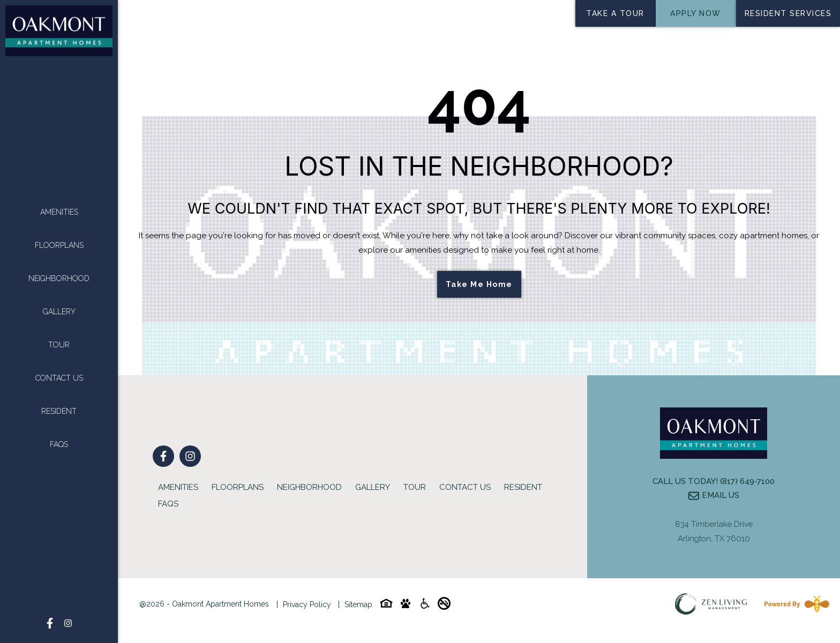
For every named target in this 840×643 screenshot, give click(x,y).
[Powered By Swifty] (794, 604)
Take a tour (615, 13)
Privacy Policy (307, 604)
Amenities (59, 212)
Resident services (788, 13)
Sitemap (358, 604)
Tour (59, 345)
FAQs (59, 444)
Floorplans (59, 245)
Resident (59, 411)
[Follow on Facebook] (50, 623)
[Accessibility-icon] (425, 606)
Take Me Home (479, 284)
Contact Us (59, 378)
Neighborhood (59, 278)
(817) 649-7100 (747, 481)
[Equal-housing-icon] (386, 606)
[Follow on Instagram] (68, 623)
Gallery (59, 312)
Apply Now (696, 13)
